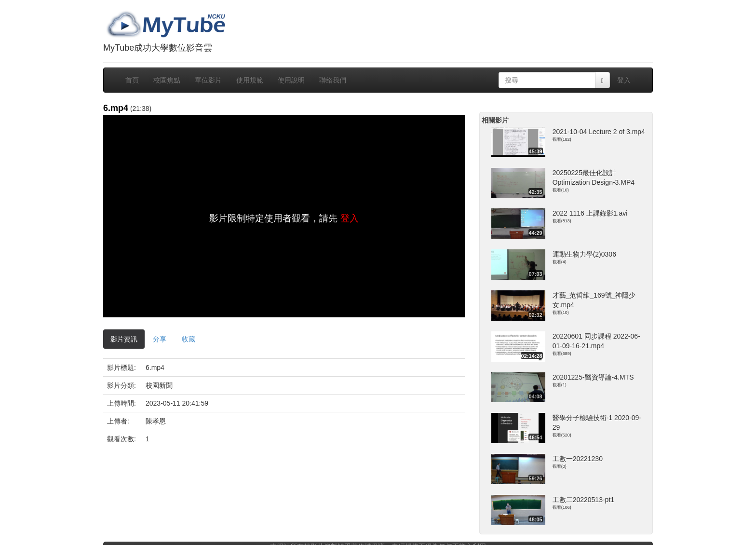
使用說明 (291, 80)
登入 (624, 80)
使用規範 (250, 80)
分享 (160, 339)
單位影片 (208, 80)
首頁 (132, 80)
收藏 (189, 339)
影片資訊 (124, 339)
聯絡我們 (333, 80)
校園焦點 (167, 80)
